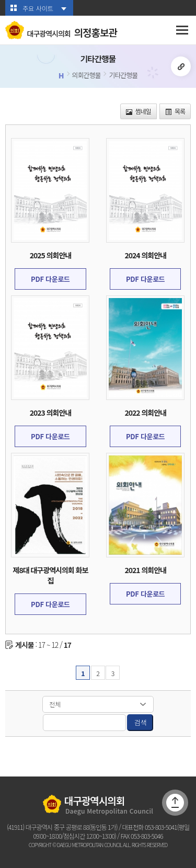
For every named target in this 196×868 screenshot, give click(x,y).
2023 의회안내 (50, 413)
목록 (175, 111)
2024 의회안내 (145, 255)
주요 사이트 (38, 8)
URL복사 (181, 66)
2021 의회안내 (145, 570)
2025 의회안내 (50, 255)
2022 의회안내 (145, 413)
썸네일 (139, 111)
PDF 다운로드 (50, 279)
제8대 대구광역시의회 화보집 (51, 575)
